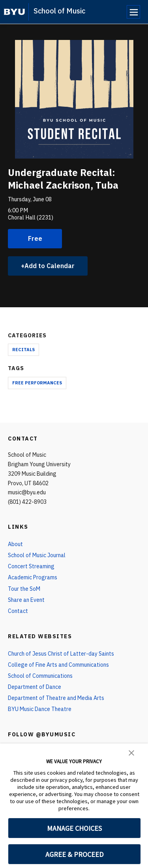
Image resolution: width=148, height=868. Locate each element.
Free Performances (37, 383)
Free (35, 238)
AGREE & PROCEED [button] (74, 854)
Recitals (23, 350)
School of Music (59, 11)
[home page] (14, 12)
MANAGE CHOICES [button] (74, 828)
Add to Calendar (50, 266)
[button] (131, 752)
